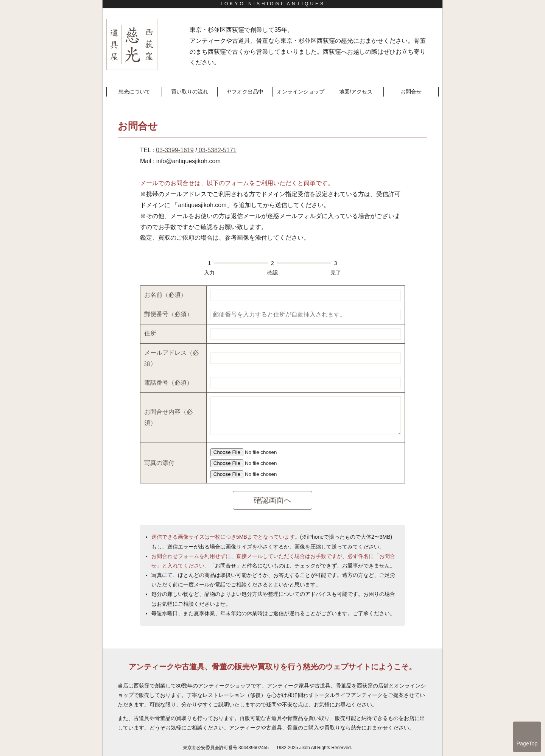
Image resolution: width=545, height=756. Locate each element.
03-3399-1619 (175, 150)
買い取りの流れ (190, 92)
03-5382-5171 (217, 150)
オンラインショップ (301, 92)
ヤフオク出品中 (245, 92)
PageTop (527, 744)
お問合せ (411, 92)
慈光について (134, 92)
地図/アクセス (356, 92)
